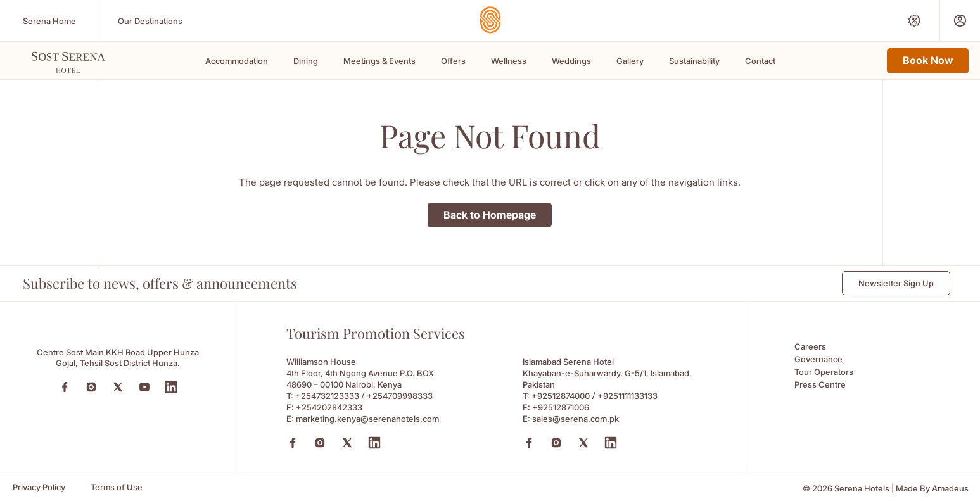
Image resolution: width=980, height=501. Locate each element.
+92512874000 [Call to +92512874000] (561, 396)
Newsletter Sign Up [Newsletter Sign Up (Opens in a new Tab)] (896, 283)
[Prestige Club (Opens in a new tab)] (960, 21)
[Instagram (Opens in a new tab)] (91, 387)
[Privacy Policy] (39, 487)
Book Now (928, 60)
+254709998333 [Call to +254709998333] (400, 396)
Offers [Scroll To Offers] (453, 61)
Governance (818, 359)
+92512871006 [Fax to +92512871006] (561, 407)
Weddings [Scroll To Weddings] (571, 61)
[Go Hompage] (490, 20)
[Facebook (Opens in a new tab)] (65, 387)
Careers (810, 346)
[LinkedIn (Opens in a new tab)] (171, 387)
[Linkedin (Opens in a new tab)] (374, 443)
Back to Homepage (490, 215)
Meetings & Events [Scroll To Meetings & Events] (379, 61)
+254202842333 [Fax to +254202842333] (329, 407)
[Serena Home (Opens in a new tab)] (49, 21)
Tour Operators (824, 372)
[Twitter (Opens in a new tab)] (118, 387)
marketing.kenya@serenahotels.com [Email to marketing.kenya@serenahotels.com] (367, 419)
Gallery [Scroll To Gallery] (630, 61)
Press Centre (820, 384)
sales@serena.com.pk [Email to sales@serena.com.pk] (576, 419)
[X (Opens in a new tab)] (347, 443)
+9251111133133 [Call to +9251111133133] (627, 396)
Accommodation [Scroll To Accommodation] (237, 61)
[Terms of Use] (117, 487)
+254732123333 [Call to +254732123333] (327, 396)
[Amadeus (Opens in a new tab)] (950, 489)
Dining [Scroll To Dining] (306, 61)
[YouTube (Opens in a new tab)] (144, 387)
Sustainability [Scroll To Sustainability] (694, 61)
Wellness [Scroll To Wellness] (509, 61)
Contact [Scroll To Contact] (760, 61)
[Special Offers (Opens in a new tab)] (914, 21)
